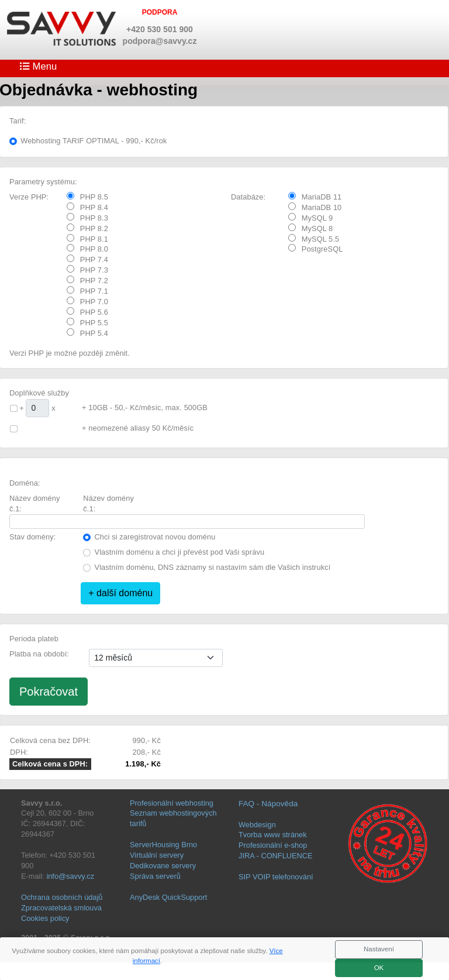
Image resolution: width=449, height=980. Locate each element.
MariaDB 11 (315, 197)
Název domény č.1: (35, 503)
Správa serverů (155, 876)
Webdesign (257, 825)
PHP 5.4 (87, 333)
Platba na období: (39, 654)
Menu (38, 66)
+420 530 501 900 (160, 29)
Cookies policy (45, 918)
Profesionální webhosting (172, 803)
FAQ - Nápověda (268, 804)
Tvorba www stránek (273, 835)
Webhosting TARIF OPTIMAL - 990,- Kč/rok (94, 141)
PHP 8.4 (87, 207)
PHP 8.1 (87, 239)
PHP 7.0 (87, 301)
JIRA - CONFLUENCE (276, 856)
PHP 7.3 (87, 270)
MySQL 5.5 (314, 239)
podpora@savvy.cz (160, 41)
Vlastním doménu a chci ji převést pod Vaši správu (180, 552)
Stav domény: (32, 537)
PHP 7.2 (87, 280)
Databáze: (248, 197)
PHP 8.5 (87, 197)
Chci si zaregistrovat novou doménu (155, 537)
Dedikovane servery (163, 866)
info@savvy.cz (70, 876)
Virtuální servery (157, 855)
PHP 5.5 (87, 322)
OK (379, 968)
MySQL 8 (311, 228)
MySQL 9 (311, 218)
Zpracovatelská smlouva (61, 908)
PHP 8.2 (87, 228)
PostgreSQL (316, 249)
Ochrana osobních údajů (62, 897)
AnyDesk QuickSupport (168, 897)
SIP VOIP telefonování (276, 877)
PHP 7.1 (87, 291)
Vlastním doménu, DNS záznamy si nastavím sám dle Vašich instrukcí (213, 567)
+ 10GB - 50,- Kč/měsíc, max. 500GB (145, 408)
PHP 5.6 (87, 312)
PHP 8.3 (87, 218)
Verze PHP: (29, 197)
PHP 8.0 (87, 249)
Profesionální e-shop (273, 845)
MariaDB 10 (315, 207)
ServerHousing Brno (163, 845)
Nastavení (379, 949)
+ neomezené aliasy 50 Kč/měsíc (138, 428)
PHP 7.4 (87, 259)
